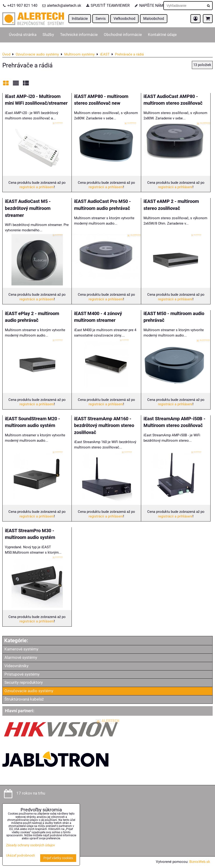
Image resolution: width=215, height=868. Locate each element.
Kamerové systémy (21, 649)
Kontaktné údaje (162, 35)
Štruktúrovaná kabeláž (24, 699)
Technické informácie (79, 35)
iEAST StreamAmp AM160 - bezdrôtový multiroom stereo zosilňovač (104, 426)
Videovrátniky (16, 666)
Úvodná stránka (23, 35)
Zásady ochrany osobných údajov (30, 845)
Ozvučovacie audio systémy (29, 691)
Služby (48, 35)
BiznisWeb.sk (200, 862)
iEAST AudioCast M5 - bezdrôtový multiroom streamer (28, 208)
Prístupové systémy (22, 674)
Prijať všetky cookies (58, 858)
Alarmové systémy (21, 658)
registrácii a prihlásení (37, 187)
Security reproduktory (24, 682)
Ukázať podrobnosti (20, 856)
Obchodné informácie (123, 35)
